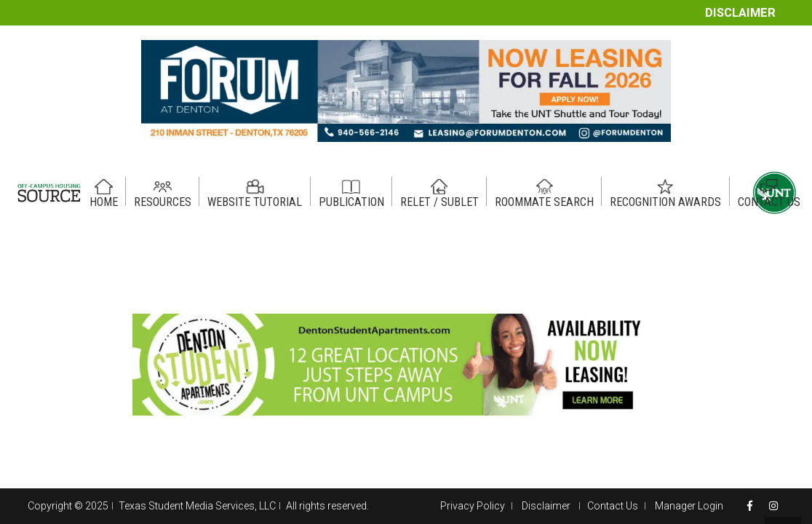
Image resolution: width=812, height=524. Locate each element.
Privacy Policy (473, 506)
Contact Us (613, 506)
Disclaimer (740, 13)
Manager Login (689, 506)
